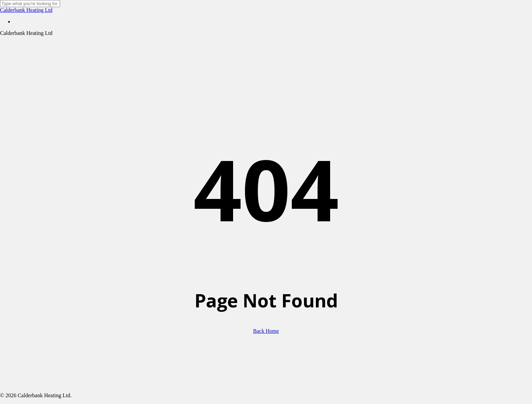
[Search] (30, 4)
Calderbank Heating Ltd (26, 10)
